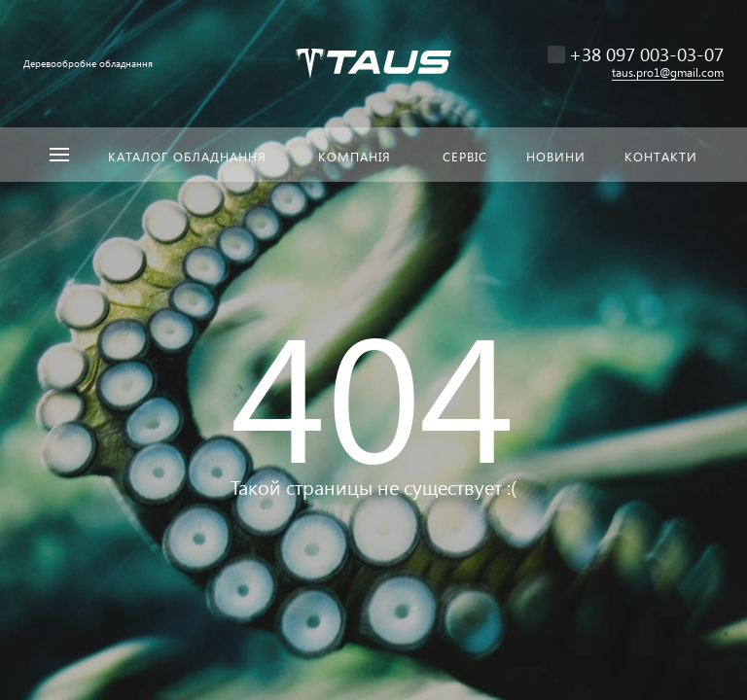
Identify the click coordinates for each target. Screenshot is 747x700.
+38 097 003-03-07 (646, 54)
